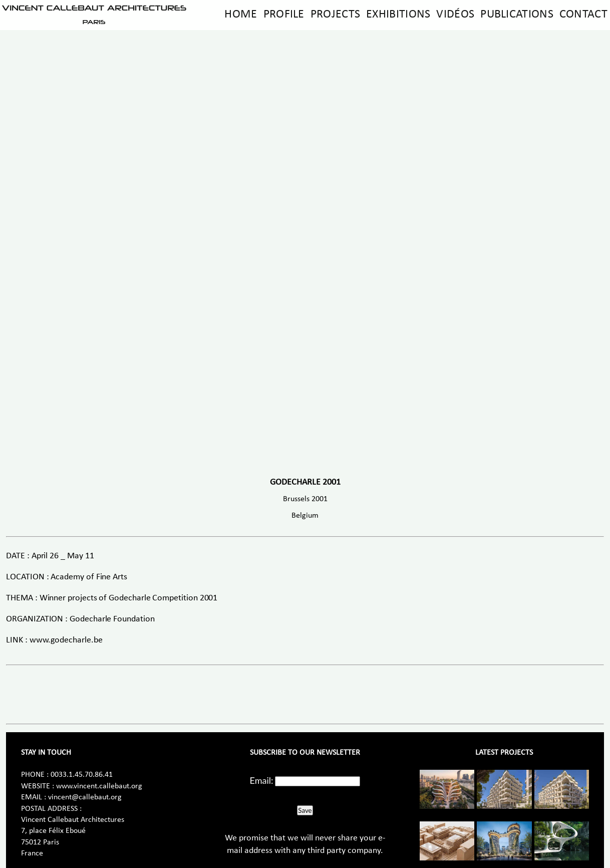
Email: (262, 780)
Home (241, 15)
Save (305, 810)
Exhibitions (398, 15)
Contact (583, 15)
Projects (335, 15)
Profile (284, 15)
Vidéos (455, 15)
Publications (517, 15)
